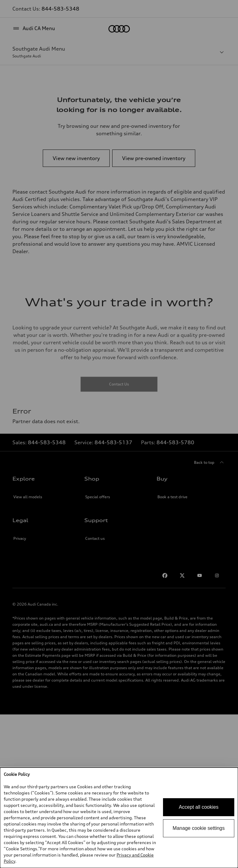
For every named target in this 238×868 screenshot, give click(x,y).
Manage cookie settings (199, 828)
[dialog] (119, 818)
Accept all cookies (199, 807)
